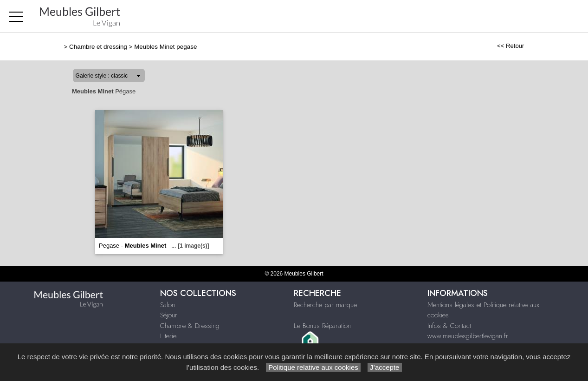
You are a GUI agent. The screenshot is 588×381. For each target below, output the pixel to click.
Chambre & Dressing (190, 326)
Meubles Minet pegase (165, 47)
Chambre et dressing (98, 47)
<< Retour (511, 46)
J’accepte (385, 367)
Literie (168, 336)
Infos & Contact (449, 326)
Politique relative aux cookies (313, 367)
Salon (168, 305)
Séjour (169, 315)
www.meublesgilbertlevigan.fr (468, 336)
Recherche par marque (325, 305)
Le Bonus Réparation (322, 326)
